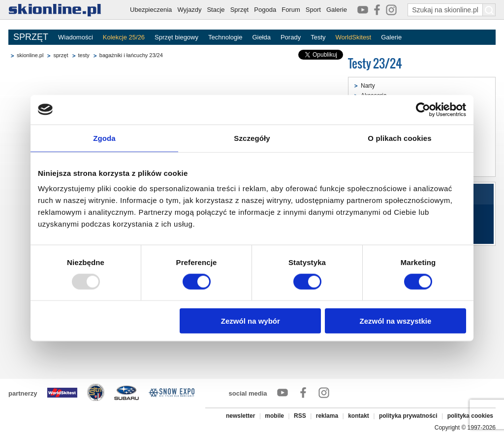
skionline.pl (30, 55)
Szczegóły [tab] (252, 138)
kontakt (359, 416)
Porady (291, 37)
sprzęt (61, 55)
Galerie (337, 10)
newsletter (240, 416)
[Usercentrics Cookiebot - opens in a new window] (423, 109)
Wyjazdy (189, 10)
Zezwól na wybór (251, 321)
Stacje (216, 10)
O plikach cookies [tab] (399, 138)
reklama (327, 416)
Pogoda (265, 10)
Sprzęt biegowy (176, 37)
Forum (291, 10)
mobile (274, 416)
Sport (313, 10)
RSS (300, 416)
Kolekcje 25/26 (124, 37)
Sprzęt (240, 10)
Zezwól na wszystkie (396, 321)
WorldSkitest (354, 37)
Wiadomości (76, 37)
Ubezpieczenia (151, 10)
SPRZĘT (31, 37)
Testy (318, 37)
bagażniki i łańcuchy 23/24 (131, 55)
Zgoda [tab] (104, 138)
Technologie (225, 37)
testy (84, 55)
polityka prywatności (408, 416)
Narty (368, 86)
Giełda (261, 37)
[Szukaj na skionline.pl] (489, 10)
